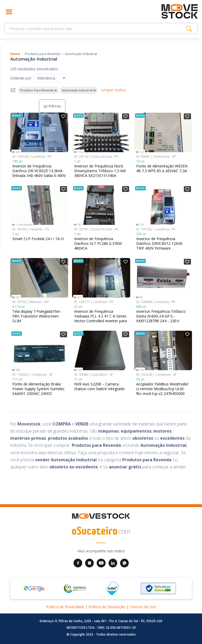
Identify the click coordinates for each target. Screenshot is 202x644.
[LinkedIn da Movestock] (113, 562)
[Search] (97, 29)
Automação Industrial (81, 54)
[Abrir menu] (9, 11)
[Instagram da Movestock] (89, 562)
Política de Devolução (107, 607)
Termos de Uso (143, 607)
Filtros (52, 106)
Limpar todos (113, 90)
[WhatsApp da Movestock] (124, 562)
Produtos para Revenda (42, 54)
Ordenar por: (21, 78)
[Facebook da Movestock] (78, 562)
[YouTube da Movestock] (101, 562)
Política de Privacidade (65, 607)
